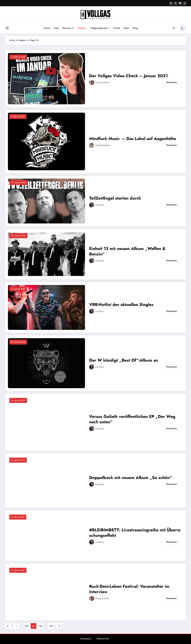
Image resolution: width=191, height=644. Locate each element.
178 (51, 626)
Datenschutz (103, 638)
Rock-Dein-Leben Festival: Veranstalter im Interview (129, 589)
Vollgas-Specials (99, 28)
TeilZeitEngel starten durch (115, 198)
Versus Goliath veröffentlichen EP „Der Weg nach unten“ (132, 419)
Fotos (56, 28)
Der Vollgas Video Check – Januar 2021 (128, 75)
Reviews (68, 28)
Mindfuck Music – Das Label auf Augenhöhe (133, 138)
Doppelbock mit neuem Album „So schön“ (131, 477)
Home (46, 28)
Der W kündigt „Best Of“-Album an (124, 360)
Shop (135, 28)
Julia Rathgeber (103, 145)
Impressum (86, 638)
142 (40, 626)
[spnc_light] (182, 28)
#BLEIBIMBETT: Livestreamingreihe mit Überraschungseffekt (135, 532)
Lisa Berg (99, 204)
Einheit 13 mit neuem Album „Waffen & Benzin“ (127, 251)
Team (126, 28)
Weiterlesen (172, 82)
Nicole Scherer (102, 82)
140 (27, 626)
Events (116, 28)
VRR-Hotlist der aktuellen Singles (122, 304)
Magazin (81, 28)
